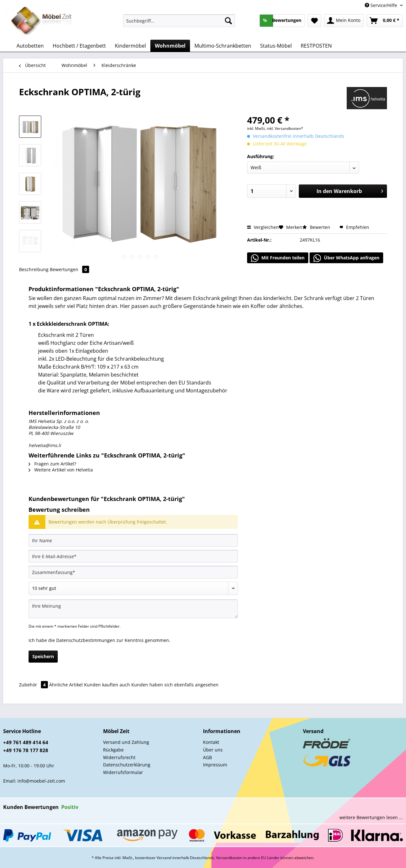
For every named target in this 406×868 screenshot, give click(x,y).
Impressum (215, 765)
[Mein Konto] (344, 21)
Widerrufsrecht (119, 757)
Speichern (43, 656)
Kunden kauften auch (107, 685)
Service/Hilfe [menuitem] (382, 5)
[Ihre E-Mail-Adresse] (133, 556)
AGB (207, 757)
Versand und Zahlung (126, 742)
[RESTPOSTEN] (316, 46)
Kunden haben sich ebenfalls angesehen (175, 685)
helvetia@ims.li (45, 445)
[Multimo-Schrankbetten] (223, 46)
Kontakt (211, 742)
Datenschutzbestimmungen (86, 640)
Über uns (213, 750)
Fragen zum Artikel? (52, 464)
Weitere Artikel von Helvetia (61, 470)
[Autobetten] (30, 46)
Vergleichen (263, 227)
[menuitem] (179, 24)
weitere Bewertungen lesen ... (371, 817)
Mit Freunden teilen (278, 258)
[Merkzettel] (314, 21)
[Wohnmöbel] (170, 46)
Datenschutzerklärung (127, 765)
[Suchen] (228, 21)
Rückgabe (113, 750)
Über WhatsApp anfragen (346, 258)
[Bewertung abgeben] (133, 588)
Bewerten (317, 227)
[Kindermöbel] (130, 46)
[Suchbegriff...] (179, 21)
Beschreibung (34, 269)
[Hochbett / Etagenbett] (79, 46)
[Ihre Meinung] (133, 609)
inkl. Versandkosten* (285, 128)
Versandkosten (229, 858)
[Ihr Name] (133, 540)
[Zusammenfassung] (133, 572)
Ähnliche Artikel (66, 685)
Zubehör (34, 685)
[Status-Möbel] (276, 46)
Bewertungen (69, 269)
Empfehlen (354, 227)
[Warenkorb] (385, 21)
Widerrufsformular (123, 772)
